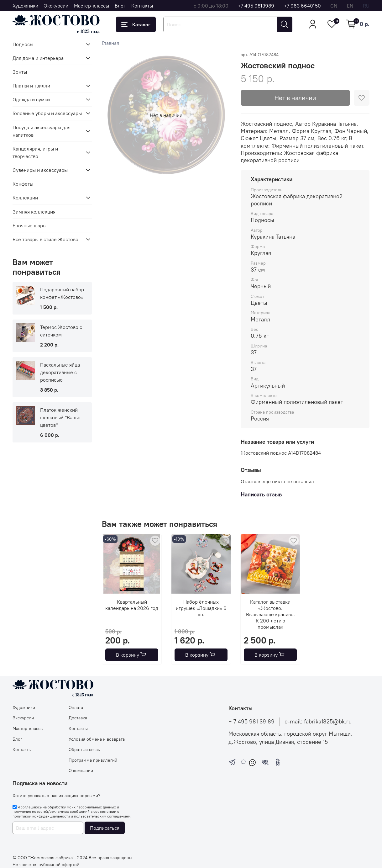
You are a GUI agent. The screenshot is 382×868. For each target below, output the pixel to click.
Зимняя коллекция (34, 212)
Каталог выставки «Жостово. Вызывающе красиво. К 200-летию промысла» (270, 614)
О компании (81, 770)
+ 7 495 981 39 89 (251, 722)
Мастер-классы (92, 6)
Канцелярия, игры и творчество (35, 152)
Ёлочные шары (29, 225)
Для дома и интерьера (38, 58)
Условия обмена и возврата (97, 739)
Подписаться (105, 828)
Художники (25, 6)
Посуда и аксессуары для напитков (42, 131)
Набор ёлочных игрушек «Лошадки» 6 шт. (201, 608)
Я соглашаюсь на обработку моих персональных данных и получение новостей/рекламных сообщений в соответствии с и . (72, 812)
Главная (110, 43)
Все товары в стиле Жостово (45, 239)
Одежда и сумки (31, 99)
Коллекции (25, 198)
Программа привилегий (93, 760)
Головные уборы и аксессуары (47, 113)
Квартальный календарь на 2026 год (132, 605)
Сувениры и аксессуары (40, 170)
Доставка (78, 718)
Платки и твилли (31, 86)
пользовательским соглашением (102, 816)
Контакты (142, 6)
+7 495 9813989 (256, 6)
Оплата (76, 707)
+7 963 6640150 (302, 6)
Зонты (20, 72)
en (350, 6)
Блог (120, 6)
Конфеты (23, 184)
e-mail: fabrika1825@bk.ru (318, 722)
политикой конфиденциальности (41, 816)
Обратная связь (84, 749)
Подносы (23, 44)
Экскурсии (56, 6)
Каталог (136, 24)
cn (334, 6)
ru (366, 6)
